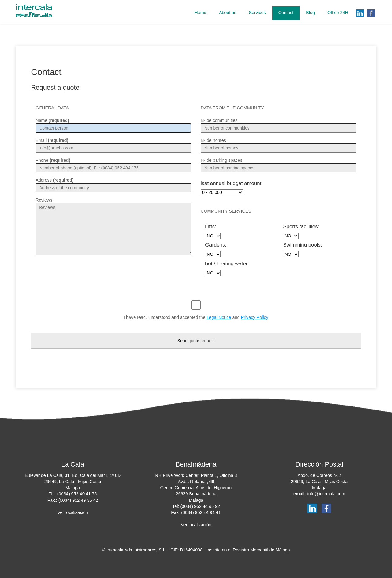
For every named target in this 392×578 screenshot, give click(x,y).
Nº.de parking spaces (221, 160)
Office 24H (338, 13)
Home (200, 13)
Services (257, 13)
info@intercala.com (326, 494)
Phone (53, 160)
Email (52, 140)
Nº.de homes (213, 140)
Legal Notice (219, 317)
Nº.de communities (219, 120)
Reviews (44, 200)
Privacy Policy (254, 317)
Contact (286, 13)
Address (55, 180)
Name (52, 120)
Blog (310, 13)
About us (228, 13)
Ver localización (73, 512)
